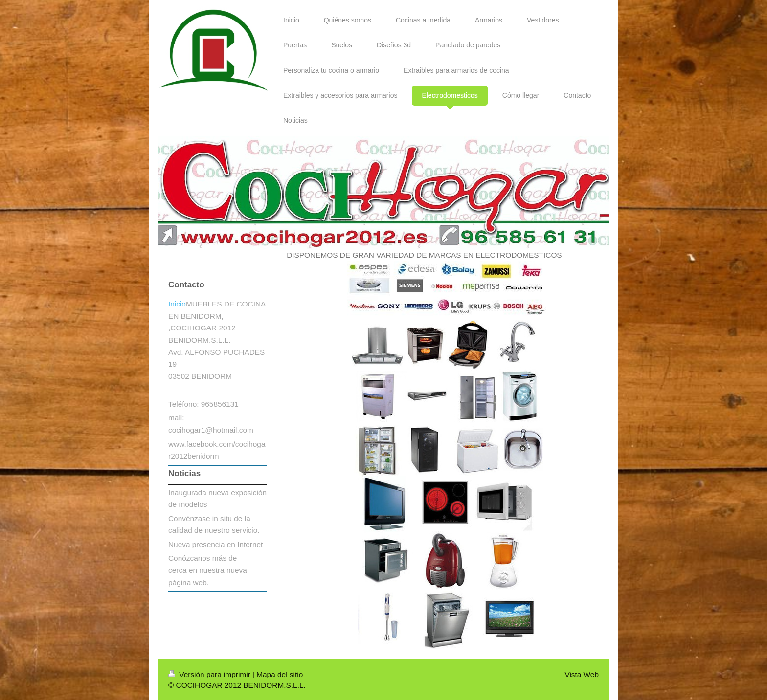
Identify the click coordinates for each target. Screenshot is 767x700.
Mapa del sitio (280, 674)
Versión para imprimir (210, 674)
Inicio (177, 304)
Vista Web (582, 674)
